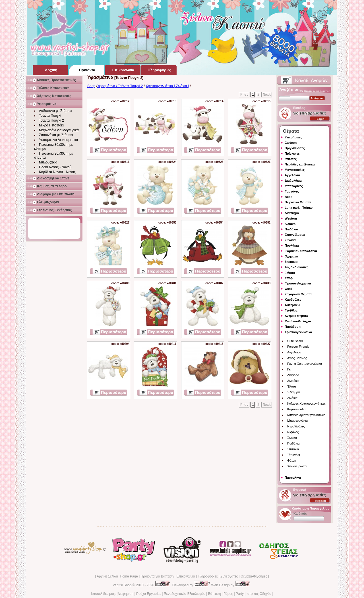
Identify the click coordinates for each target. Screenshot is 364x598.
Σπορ (289, 278)
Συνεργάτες (229, 576)
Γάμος (228, 594)
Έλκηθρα (293, 392)
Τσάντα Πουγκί (50, 116)
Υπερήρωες (293, 137)
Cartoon (291, 143)
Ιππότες (291, 159)
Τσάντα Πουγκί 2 (51, 120)
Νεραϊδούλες (296, 426)
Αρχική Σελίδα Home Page (117, 576)
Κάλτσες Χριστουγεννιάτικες (306, 404)
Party (240, 594)
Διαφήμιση (125, 594)
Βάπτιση (215, 594)
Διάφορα (293, 375)
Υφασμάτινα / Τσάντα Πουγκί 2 (120, 86)
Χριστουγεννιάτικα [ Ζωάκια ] (167, 86)
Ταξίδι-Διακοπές (296, 267)
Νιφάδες (293, 432)
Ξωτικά (292, 438)
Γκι (289, 369)
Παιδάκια (291, 229)
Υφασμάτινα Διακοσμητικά (58, 140)
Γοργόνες (292, 191)
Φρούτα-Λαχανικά (298, 283)
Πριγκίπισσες (295, 148)
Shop (91, 86)
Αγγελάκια (292, 175)
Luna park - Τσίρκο (299, 208)
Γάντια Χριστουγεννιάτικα (305, 364)
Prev (244, 95)
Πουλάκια (292, 245)
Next (267, 95)
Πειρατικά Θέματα (298, 202)
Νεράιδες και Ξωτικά (300, 164)
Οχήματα (291, 256)
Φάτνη (292, 460)
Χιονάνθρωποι (297, 466)
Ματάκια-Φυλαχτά (298, 321)
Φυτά (288, 289)
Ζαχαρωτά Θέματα (298, 294)
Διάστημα (292, 213)
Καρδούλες (293, 300)
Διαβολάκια (293, 181)
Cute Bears (295, 341)
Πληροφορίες (208, 576)
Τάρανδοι (294, 455)
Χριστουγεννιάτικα (298, 332)
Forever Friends (298, 347)
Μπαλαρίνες (294, 186)
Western (291, 218)
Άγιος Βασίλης (297, 358)
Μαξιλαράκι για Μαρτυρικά (59, 130)
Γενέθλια (291, 310)
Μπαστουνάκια (297, 421)
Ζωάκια (290, 240)
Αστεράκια (292, 305)
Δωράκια (293, 381)
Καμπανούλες (297, 409)
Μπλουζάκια (48, 162)
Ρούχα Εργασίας (149, 594)
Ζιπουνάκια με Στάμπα (56, 135)
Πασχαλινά (293, 478)
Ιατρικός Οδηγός (259, 594)
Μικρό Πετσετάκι (51, 125)
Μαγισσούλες (295, 170)
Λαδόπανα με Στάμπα (55, 111)
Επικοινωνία (186, 576)
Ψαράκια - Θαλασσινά (301, 251)
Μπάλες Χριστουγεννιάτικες (306, 415)
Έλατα (292, 386)
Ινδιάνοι (291, 224)
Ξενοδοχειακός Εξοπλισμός (185, 594)
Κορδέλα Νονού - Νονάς (57, 172)
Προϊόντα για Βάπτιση (157, 576)
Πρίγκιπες (292, 153)
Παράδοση (293, 327)
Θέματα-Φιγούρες (254, 576)
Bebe (288, 197)
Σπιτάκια (291, 262)
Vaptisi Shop (122, 585)
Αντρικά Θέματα (296, 316)
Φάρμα (290, 273)
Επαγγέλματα (295, 235)
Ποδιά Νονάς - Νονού (55, 167)
